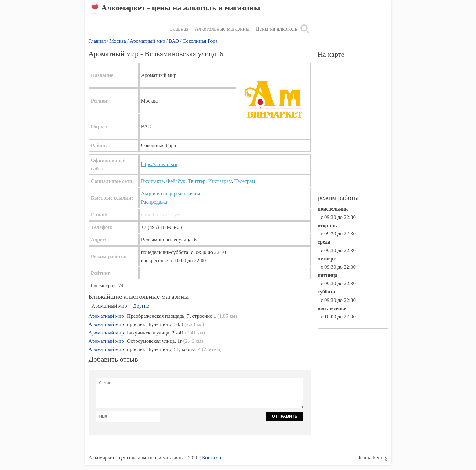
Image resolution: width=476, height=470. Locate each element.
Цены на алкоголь (276, 29)
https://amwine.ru (159, 164)
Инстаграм (220, 181)
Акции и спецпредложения (171, 194)
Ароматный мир (147, 41)
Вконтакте (153, 181)
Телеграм (245, 181)
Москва (118, 41)
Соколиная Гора (200, 41)
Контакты (213, 458)
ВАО (174, 41)
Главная (179, 29)
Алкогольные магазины (222, 29)
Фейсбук (176, 181)
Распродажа (154, 202)
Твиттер (197, 181)
